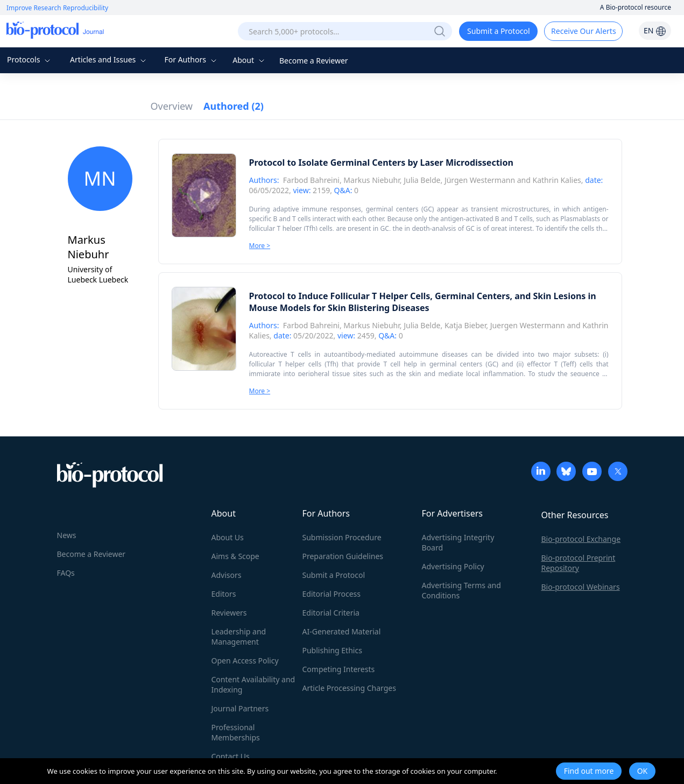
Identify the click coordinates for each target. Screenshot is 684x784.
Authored (234, 106)
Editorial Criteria (331, 613)
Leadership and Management (239, 637)
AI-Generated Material (342, 631)
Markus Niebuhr (371, 180)
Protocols (30, 59)
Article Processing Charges (349, 688)
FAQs (66, 573)
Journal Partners (240, 708)
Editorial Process (332, 594)
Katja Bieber (465, 325)
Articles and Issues (109, 59)
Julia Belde (422, 180)
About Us (228, 537)
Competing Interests (339, 669)
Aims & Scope (235, 556)
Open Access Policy (245, 661)
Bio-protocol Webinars (581, 587)
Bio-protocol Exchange (581, 539)
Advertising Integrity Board (458, 542)
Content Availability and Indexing (253, 684)
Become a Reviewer (314, 61)
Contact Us (231, 756)
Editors (224, 594)
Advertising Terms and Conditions (461, 590)
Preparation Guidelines (343, 556)
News (67, 535)
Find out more (589, 771)
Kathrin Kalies (557, 180)
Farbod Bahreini (311, 180)
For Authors (191, 59)
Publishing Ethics (332, 650)
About (249, 60)
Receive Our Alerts (583, 31)
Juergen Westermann (528, 325)
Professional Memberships (236, 732)
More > (260, 246)
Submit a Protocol (499, 31)
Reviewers (229, 613)
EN (655, 30)
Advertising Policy (453, 566)
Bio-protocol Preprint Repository (579, 563)
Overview (172, 106)
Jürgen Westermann (480, 180)
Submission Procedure (342, 537)
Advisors (227, 575)
